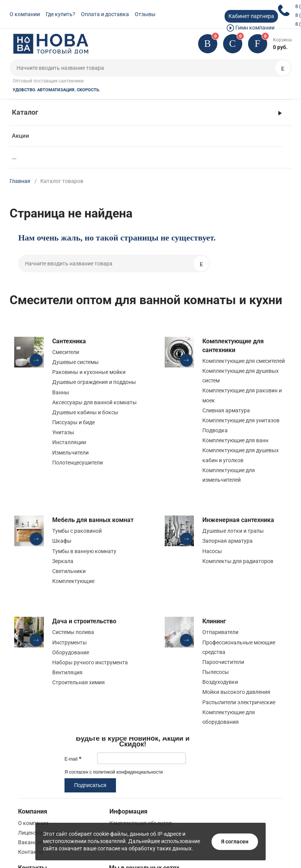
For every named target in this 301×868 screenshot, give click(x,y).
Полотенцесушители (78, 463)
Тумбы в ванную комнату (84, 551)
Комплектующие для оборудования (229, 717)
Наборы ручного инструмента (90, 662)
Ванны (61, 392)
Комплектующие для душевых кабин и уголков (241, 455)
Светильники (69, 571)
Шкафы (62, 541)
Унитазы (63, 432)
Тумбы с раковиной (77, 531)
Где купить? (60, 14)
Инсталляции (69, 442)
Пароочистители (223, 662)
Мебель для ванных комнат (93, 520)
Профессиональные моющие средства (239, 647)
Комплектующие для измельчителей (229, 475)
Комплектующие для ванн (235, 440)
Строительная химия (79, 682)
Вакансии (30, 842)
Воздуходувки (220, 682)
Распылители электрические (239, 702)
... (14, 157)
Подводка (215, 430)
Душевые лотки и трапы (233, 531)
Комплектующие (73, 581)
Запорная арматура (227, 541)
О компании (25, 14)
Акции (21, 136)
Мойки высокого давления (236, 692)
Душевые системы (75, 362)
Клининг (214, 621)
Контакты (31, 852)
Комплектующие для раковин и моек (242, 395)
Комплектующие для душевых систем (241, 376)
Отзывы (145, 14)
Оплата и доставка (105, 14)
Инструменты (69, 642)
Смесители (66, 352)
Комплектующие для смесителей (244, 361)
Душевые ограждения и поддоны (94, 382)
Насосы (212, 551)
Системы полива (73, 632)
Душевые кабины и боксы (85, 412)
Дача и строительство (84, 621)
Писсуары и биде (74, 422)
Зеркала (63, 561)
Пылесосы (216, 672)
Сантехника (69, 341)
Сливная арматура (226, 410)
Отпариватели (220, 632)
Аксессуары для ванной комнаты (94, 402)
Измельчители (70, 453)
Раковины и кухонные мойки (89, 372)
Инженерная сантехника (238, 520)
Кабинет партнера (251, 16)
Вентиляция (67, 672)
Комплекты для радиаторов (238, 561)
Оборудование (71, 652)
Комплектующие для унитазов (241, 420)
